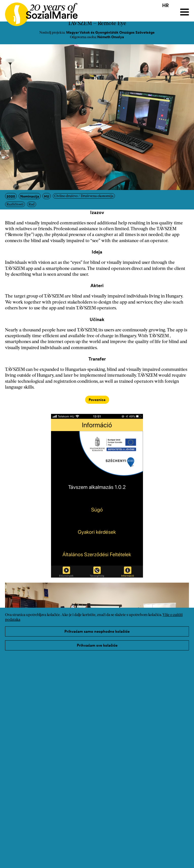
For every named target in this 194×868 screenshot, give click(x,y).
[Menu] (185, 12)
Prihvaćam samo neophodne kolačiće (97, 631)
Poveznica (97, 400)
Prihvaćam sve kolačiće (97, 645)
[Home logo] (39, 12)
